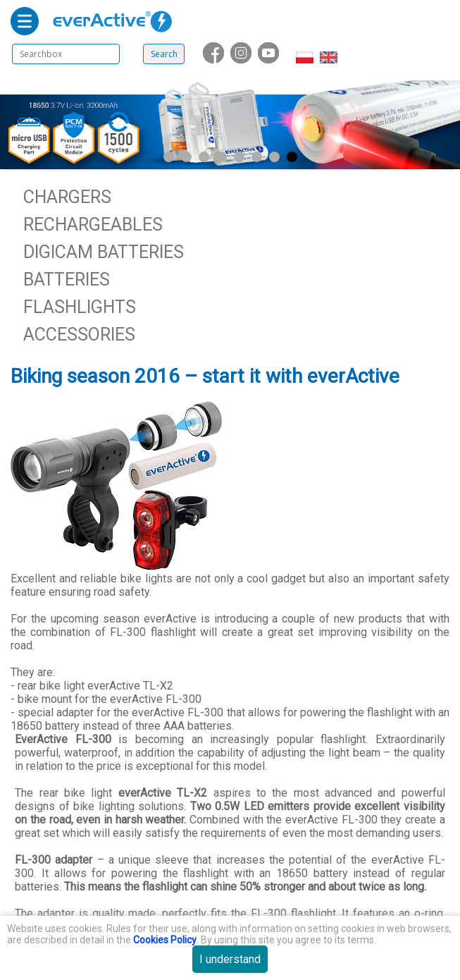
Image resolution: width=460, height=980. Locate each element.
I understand (230, 959)
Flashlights (80, 307)
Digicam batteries (104, 252)
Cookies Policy (165, 940)
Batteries (67, 280)
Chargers (67, 197)
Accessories (79, 335)
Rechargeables (93, 225)
